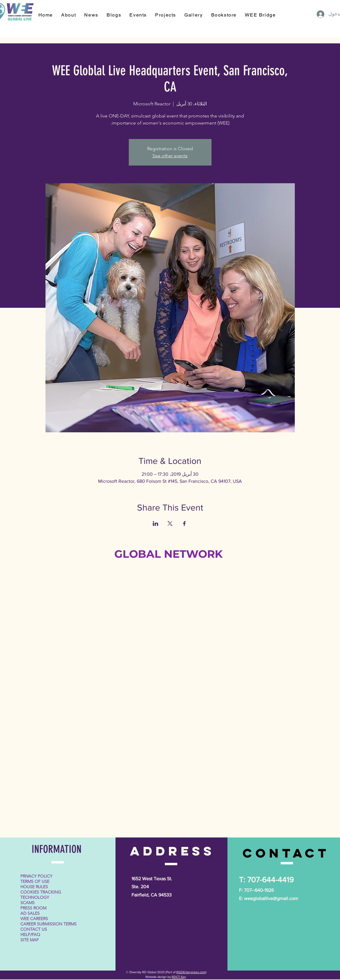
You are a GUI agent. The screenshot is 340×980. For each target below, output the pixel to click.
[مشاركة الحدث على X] (170, 523)
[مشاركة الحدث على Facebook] (184, 523)
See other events (170, 156)
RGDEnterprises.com (191, 972)
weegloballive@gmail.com (271, 898)
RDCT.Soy (179, 977)
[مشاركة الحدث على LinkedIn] (156, 523)
